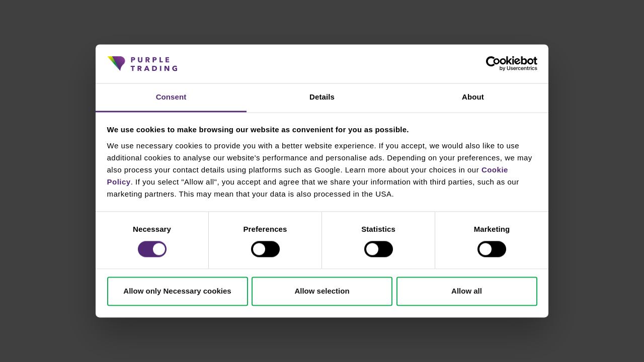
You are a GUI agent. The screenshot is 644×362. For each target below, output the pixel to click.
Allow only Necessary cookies (177, 291)
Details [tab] (322, 97)
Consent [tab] (171, 97)
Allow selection (322, 291)
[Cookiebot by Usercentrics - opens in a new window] (493, 64)
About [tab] (473, 97)
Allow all (467, 291)
